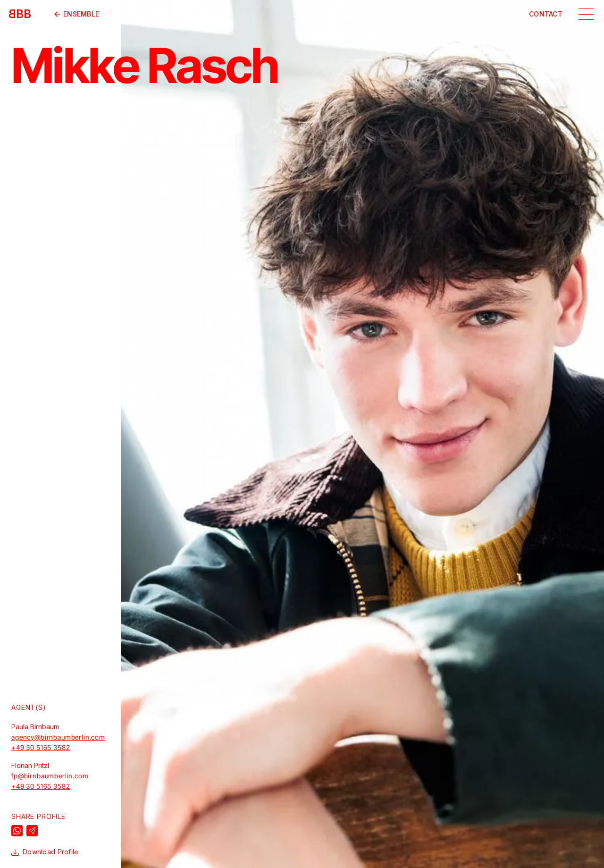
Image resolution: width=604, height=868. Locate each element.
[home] (20, 14)
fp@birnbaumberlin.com (50, 776)
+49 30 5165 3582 (41, 748)
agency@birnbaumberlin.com (58, 737)
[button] (586, 14)
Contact (546, 14)
